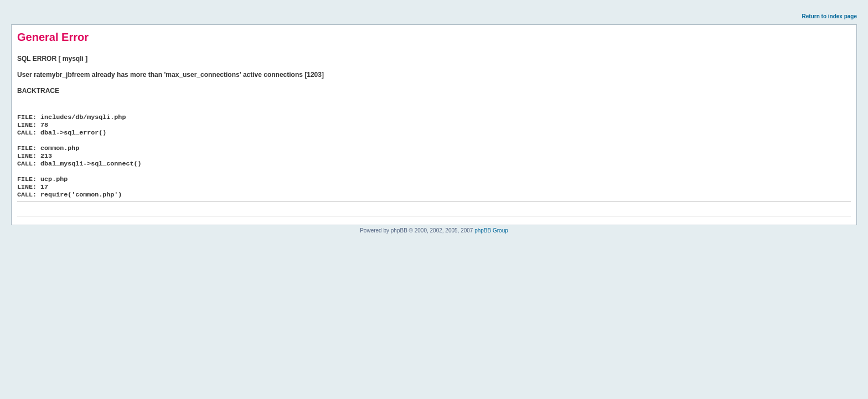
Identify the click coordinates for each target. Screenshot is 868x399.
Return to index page (830, 16)
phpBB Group (491, 230)
